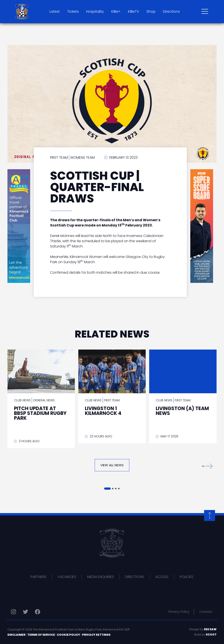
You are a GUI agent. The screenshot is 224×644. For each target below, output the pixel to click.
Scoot (211, 634)
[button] (207, 466)
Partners (38, 577)
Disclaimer (16, 635)
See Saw (210, 629)
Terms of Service (41, 635)
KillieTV (134, 11)
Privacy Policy (179, 612)
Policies (186, 577)
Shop (151, 11)
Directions (171, 11)
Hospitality (95, 11)
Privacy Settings (96, 635)
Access (162, 577)
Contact (206, 612)
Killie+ (116, 11)
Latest (55, 11)
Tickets (73, 11)
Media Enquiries (101, 577)
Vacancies (67, 577)
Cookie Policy (68, 635)
